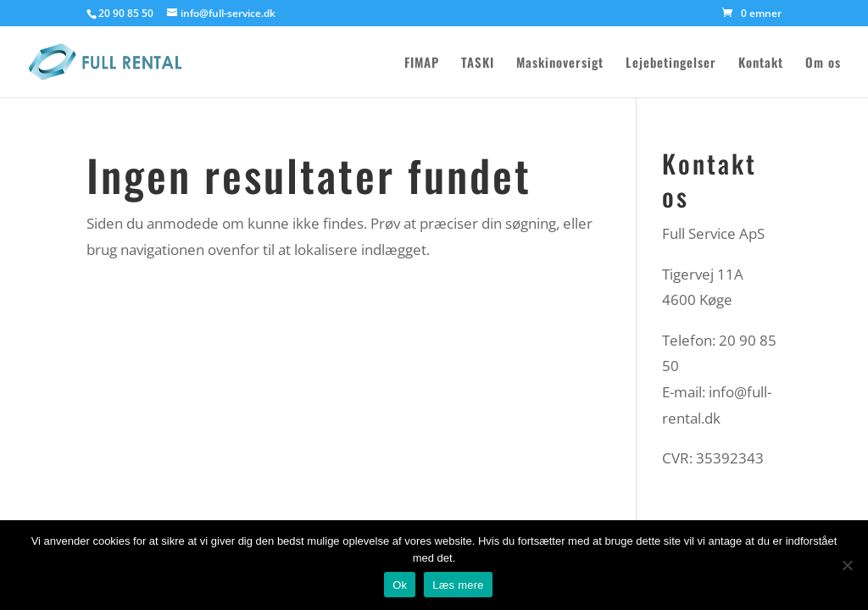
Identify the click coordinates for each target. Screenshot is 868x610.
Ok (400, 585)
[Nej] (847, 565)
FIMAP (422, 64)
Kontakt (761, 64)
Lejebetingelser (671, 64)
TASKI (478, 64)
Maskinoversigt (560, 64)
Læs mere (458, 585)
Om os (823, 64)
